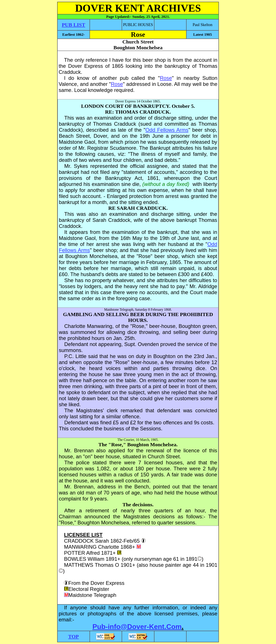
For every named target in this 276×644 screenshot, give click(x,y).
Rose (166, 78)
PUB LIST (73, 25)
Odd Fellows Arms (167, 130)
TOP (73, 636)
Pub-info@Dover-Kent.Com (137, 627)
